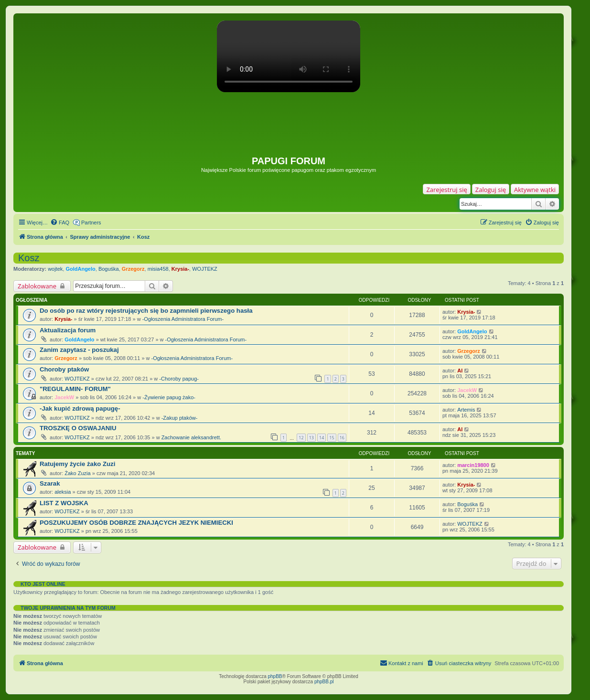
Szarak (50, 483)
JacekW (64, 397)
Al (460, 371)
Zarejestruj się (446, 190)
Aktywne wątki (535, 190)
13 (311, 438)
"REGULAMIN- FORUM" (75, 389)
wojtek (55, 269)
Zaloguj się (491, 190)
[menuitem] (60, 223)
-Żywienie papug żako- (169, 397)
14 (322, 438)
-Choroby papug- (179, 379)
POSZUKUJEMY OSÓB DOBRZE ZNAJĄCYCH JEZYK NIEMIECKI (136, 523)
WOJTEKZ (205, 269)
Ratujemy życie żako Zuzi (77, 464)
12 (301, 438)
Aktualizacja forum (68, 330)
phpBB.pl (324, 682)
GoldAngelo (80, 269)
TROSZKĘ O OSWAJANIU (78, 428)
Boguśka (109, 269)
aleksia (63, 492)
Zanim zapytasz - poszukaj (79, 350)
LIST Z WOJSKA (64, 503)
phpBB (275, 676)
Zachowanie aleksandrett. (191, 437)
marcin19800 (473, 465)
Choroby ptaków (64, 369)
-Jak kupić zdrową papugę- (80, 408)
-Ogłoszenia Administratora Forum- (183, 319)
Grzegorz (133, 269)
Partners (91, 223)
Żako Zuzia (77, 473)
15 (332, 438)
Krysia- (180, 269)
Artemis (466, 410)
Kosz (29, 258)
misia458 (158, 269)
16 (342, 438)
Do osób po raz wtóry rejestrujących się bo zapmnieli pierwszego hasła (146, 311)
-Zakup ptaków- (180, 418)
